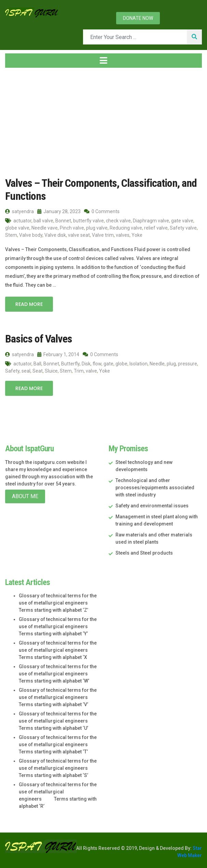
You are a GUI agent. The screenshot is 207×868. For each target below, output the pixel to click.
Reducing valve (126, 228)
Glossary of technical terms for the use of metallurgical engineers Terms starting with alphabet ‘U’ (58, 721)
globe (121, 364)
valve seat (79, 235)
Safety (12, 371)
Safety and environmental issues (152, 506)
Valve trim (103, 235)
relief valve (156, 228)
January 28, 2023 (59, 211)
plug (171, 364)
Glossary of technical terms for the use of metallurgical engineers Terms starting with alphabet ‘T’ (58, 744)
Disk (86, 364)
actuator (22, 221)
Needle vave (45, 228)
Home (17, 122)
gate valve (182, 221)
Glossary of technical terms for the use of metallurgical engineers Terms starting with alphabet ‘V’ (58, 697)
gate (108, 364)
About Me (25, 496)
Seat (38, 371)
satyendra (19, 211)
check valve (118, 221)
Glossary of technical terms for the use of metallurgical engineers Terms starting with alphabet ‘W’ (58, 674)
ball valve (43, 221)
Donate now (138, 18)
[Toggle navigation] (104, 61)
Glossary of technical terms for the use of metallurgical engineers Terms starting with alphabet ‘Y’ (58, 626)
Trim (79, 371)
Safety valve (183, 228)
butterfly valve (88, 221)
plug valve (97, 228)
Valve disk (55, 235)
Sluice (51, 371)
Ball (37, 364)
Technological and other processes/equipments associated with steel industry (155, 488)
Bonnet (63, 221)
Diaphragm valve (151, 221)
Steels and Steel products (144, 553)
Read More (29, 304)
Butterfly (70, 364)
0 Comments (102, 211)
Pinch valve (72, 228)
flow (97, 364)
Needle (157, 364)
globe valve (17, 228)
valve (91, 371)
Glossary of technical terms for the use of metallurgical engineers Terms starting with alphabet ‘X (58, 650)
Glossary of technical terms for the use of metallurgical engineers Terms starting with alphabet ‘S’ (58, 768)
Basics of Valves (39, 339)
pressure (188, 364)
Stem (11, 235)
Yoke (137, 235)
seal (26, 371)
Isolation (139, 364)
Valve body (31, 235)
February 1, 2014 (58, 354)
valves (123, 235)
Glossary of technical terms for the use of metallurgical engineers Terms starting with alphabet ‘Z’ (58, 603)
